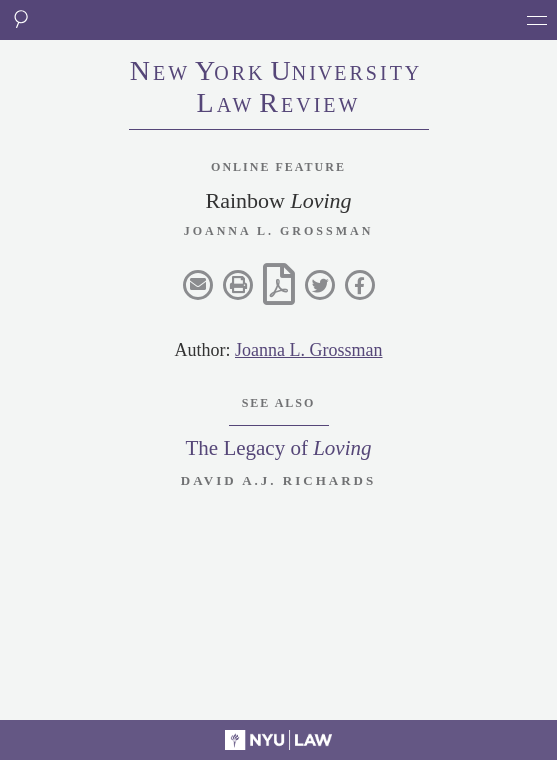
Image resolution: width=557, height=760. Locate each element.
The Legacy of (278, 448)
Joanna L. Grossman (308, 350)
